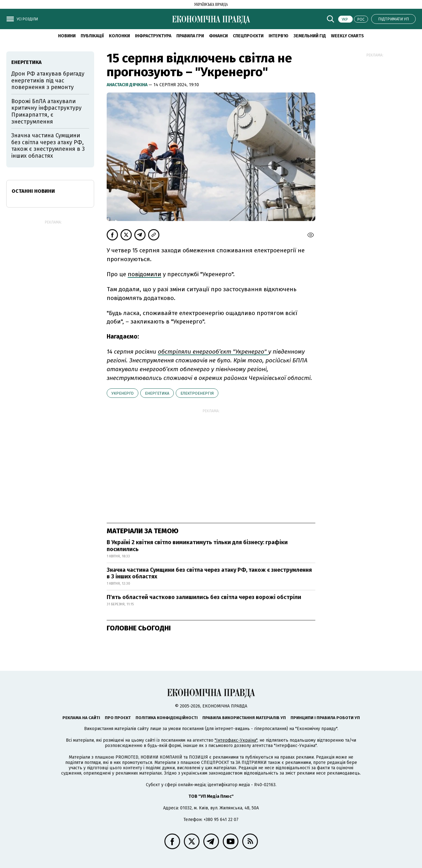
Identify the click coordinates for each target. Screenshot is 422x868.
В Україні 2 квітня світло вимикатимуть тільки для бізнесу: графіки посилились (197, 546)
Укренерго (123, 393)
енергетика (157, 393)
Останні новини (33, 191)
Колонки (119, 36)
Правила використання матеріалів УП (244, 718)
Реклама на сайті (81, 718)
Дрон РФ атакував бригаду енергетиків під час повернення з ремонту (48, 80)
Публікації (92, 36)
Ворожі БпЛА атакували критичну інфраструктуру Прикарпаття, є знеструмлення (46, 111)
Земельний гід (310, 36)
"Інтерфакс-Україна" (236, 740)
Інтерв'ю (278, 36)
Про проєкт (118, 718)
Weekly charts (347, 36)
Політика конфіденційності (167, 718)
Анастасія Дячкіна (128, 85)
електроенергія (197, 393)
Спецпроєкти (248, 36)
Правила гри (190, 36)
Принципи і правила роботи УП (325, 718)
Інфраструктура (153, 36)
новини (67, 36)
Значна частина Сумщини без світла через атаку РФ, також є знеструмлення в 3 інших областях (209, 573)
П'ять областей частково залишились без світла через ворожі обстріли (204, 597)
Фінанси (218, 36)
